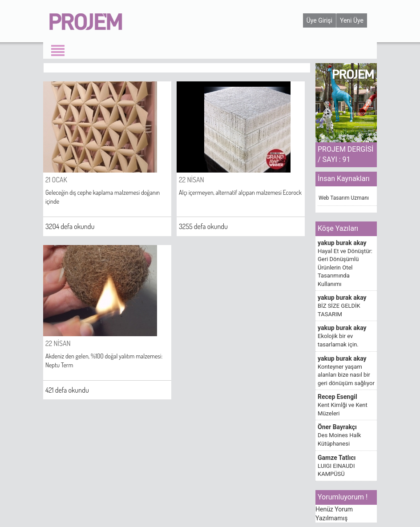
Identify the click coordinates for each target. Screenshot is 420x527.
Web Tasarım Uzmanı (344, 198)
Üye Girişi (319, 20)
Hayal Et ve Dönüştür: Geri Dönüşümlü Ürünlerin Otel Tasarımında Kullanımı (345, 268)
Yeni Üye (352, 20)
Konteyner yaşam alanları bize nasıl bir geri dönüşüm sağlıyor (346, 375)
